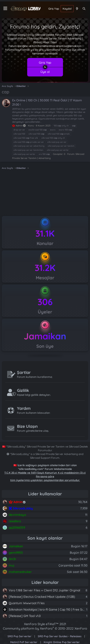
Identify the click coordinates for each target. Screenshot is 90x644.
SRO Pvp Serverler (20, 636)
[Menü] (5, 9)
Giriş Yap (45, 62)
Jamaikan (45, 336)
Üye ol (45, 72)
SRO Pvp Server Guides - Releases (60, 636)
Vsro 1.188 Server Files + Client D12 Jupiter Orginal (44, 590)
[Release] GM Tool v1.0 (25, 616)
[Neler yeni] (77, 9)
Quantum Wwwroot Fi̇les (27, 603)
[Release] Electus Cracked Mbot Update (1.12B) (42, 597)
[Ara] (84, 9)
